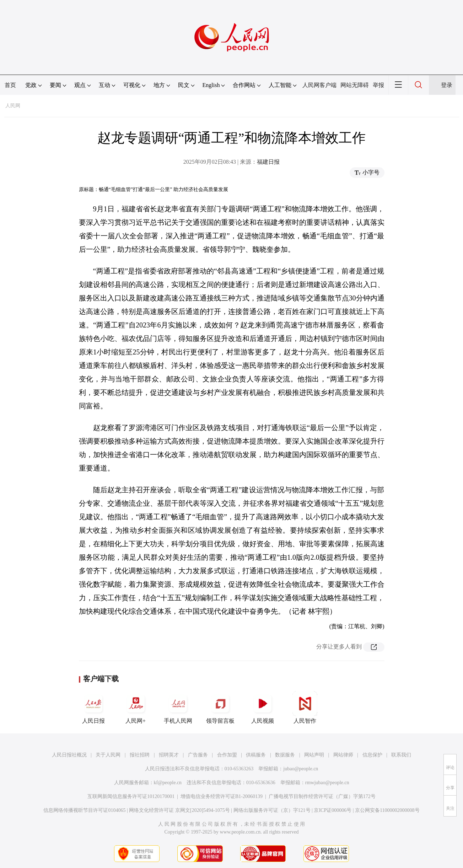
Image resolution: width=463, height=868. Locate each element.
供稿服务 (256, 755)
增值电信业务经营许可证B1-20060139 (222, 796)
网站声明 (314, 755)
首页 (10, 85)
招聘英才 (169, 755)
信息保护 (372, 755)
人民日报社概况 (69, 755)
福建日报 (268, 162)
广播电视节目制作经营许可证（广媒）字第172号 (322, 796)
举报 (378, 85)
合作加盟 (227, 755)
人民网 (13, 106)
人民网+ (136, 707)
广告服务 (198, 755)
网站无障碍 (355, 85)
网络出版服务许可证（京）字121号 (272, 810)
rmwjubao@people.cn (327, 783)
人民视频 (263, 707)
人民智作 (305, 707)
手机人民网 (178, 707)
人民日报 (93, 707)
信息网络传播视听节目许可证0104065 (84, 810)
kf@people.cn (168, 783)
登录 (447, 85)
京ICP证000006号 (333, 810)
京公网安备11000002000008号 (387, 810)
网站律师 (343, 755)
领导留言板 (220, 707)
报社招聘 (140, 755)
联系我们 (401, 755)
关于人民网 (108, 755)
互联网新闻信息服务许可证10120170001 (131, 796)
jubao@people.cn (301, 769)
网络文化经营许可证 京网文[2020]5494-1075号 (179, 810)
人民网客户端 (319, 85)
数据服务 (285, 755)
